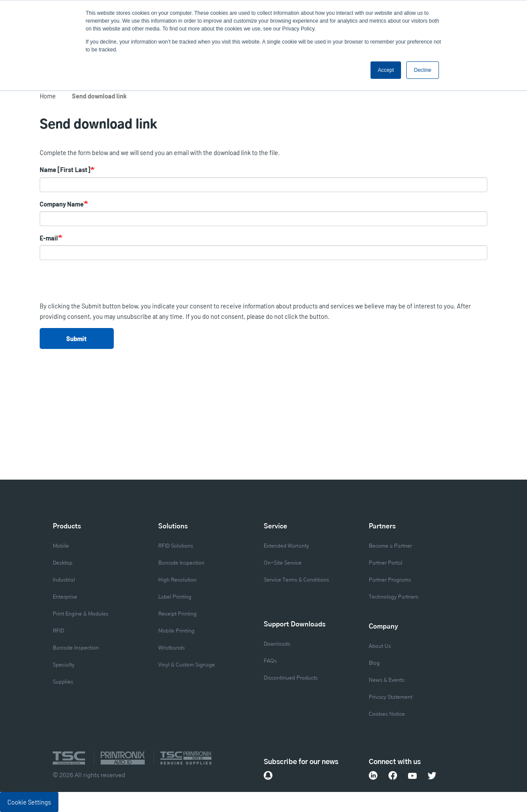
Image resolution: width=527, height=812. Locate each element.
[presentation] (106, 284)
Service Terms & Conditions (296, 580)
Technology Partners (394, 597)
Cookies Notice (387, 714)
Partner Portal (386, 563)
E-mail (49, 238)
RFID (58, 631)
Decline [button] (422, 70)
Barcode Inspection (76, 648)
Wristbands (172, 648)
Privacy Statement (391, 697)
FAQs (270, 661)
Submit (76, 338)
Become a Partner (390, 546)
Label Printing (175, 597)
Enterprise (65, 597)
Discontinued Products (291, 678)
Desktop (63, 563)
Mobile (61, 546)
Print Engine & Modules (81, 614)
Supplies (63, 682)
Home (48, 96)
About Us (380, 646)
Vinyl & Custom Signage (187, 665)
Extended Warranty (286, 546)
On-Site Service (283, 563)
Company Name (62, 204)
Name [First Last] (65, 169)
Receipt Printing (177, 614)
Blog (374, 663)
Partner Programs (390, 580)
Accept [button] (386, 70)
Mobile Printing (176, 631)
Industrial (64, 580)
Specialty (64, 665)
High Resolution (177, 580)
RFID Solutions (176, 546)
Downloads (277, 644)
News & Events (387, 680)
